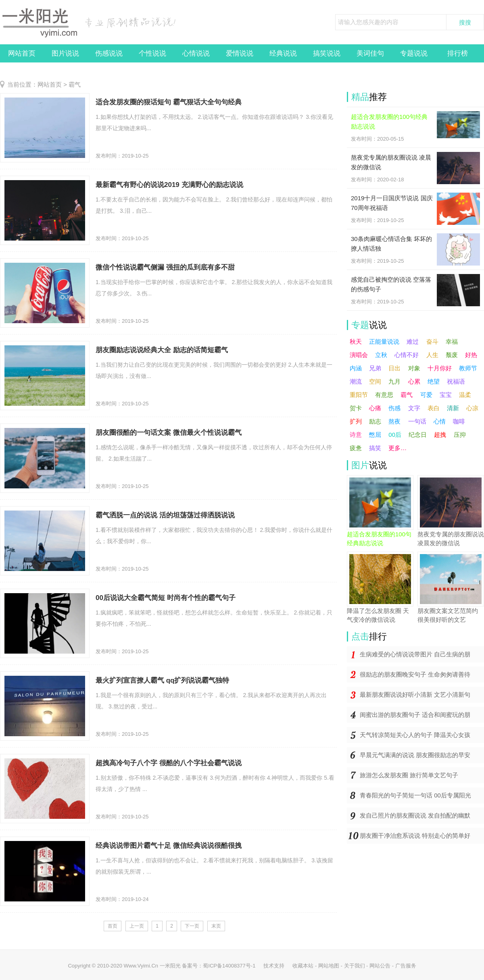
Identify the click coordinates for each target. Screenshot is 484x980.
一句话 (417, 421)
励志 (375, 421)
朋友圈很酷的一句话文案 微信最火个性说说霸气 (169, 433)
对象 (414, 368)
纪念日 (418, 435)
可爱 (426, 395)
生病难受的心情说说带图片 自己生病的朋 (415, 654)
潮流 (356, 381)
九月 (394, 381)
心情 (440, 421)
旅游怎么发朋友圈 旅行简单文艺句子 (409, 775)
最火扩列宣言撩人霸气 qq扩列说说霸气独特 (163, 680)
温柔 (465, 395)
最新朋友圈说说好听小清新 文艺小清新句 (415, 695)
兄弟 (375, 368)
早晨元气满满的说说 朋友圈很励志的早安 (415, 755)
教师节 (468, 368)
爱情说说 (240, 53)
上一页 (137, 926)
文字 (414, 408)
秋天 (356, 342)
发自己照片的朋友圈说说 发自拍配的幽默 (415, 815)
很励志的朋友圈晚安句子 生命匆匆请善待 (415, 674)
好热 (471, 355)
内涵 (356, 368)
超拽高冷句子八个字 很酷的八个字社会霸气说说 (169, 763)
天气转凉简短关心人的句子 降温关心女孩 (415, 735)
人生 (432, 355)
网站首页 (22, 53)
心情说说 (196, 53)
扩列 (356, 421)
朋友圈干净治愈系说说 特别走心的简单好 (415, 836)
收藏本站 (303, 966)
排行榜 (458, 53)
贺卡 (356, 408)
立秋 (381, 355)
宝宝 (446, 395)
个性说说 (152, 53)
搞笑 (375, 448)
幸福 (452, 342)
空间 (375, 381)
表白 (434, 408)
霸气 (75, 84)
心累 (414, 381)
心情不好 (407, 355)
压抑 (460, 435)
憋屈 (375, 435)
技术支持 (274, 966)
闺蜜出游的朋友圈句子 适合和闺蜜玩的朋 (415, 715)
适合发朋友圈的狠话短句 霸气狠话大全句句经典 (169, 102)
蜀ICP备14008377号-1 (229, 966)
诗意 (356, 435)
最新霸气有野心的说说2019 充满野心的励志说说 (169, 185)
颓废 (452, 355)
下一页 (192, 926)
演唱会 (359, 355)
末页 (216, 926)
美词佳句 (370, 53)
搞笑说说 (327, 53)
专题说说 (414, 53)
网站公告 (380, 966)
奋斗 (432, 342)
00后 (395, 435)
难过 (413, 342)
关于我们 (355, 966)
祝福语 (456, 381)
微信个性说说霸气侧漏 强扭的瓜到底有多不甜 (165, 267)
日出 (394, 368)
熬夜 (394, 421)
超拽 (440, 435)
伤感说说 (109, 53)
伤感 (394, 408)
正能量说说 (384, 342)
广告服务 (406, 966)
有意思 (384, 395)
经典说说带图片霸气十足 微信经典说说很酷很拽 (169, 846)
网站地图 (329, 966)
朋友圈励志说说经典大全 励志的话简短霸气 (162, 350)
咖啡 (459, 421)
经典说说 (283, 53)
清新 (453, 408)
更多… (397, 448)
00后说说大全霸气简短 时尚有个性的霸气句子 (166, 598)
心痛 (375, 408)
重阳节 (359, 395)
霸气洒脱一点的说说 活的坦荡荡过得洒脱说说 (165, 515)
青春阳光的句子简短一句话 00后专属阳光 (415, 795)
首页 (113, 926)
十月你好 (440, 368)
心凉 (472, 408)
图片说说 (65, 53)
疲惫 (356, 448)
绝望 (434, 381)
